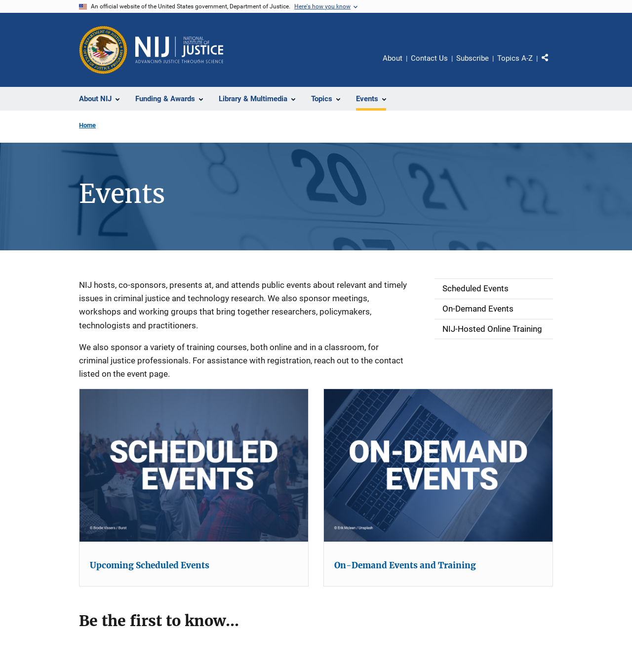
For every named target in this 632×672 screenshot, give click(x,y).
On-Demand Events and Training (405, 565)
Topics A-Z (515, 58)
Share (549, 60)
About (393, 58)
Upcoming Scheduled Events (150, 565)
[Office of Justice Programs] (103, 50)
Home (87, 125)
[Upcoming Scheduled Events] (194, 465)
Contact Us (429, 58)
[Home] (179, 50)
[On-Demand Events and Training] (438, 465)
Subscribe (473, 58)
